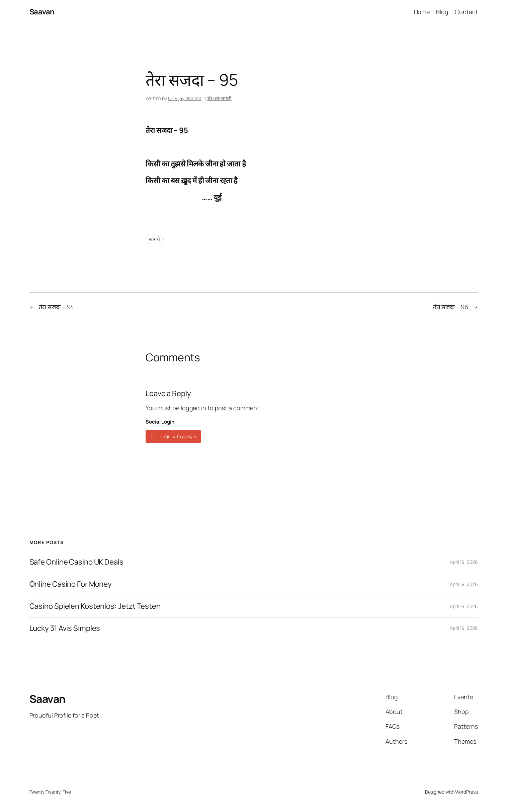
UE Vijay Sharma (185, 98)
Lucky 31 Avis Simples (65, 628)
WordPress (466, 792)
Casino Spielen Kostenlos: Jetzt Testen (95, 606)
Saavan (42, 12)
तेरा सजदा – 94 (56, 307)
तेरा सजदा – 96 (451, 307)
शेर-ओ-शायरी (219, 98)
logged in (193, 408)
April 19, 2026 (464, 562)
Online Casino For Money (71, 584)
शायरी (155, 239)
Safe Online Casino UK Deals (76, 562)
